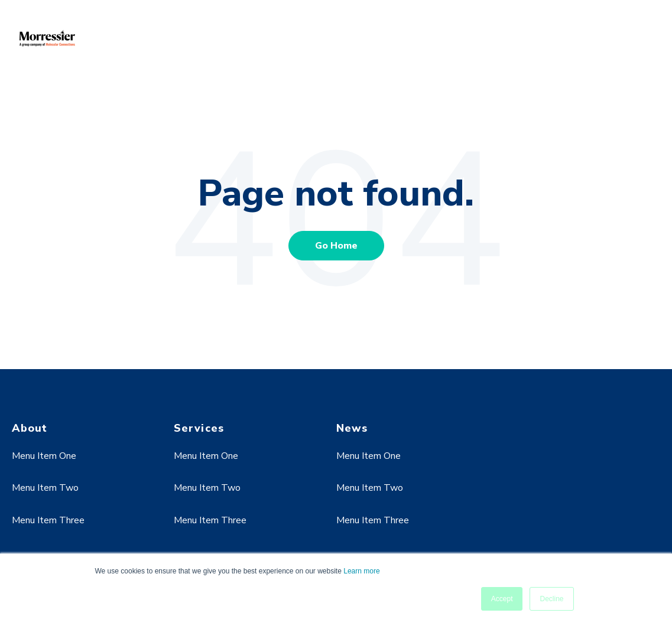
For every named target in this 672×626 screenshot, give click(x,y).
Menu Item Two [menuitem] (45, 488)
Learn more (361, 571)
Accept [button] (502, 599)
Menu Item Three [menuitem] (48, 520)
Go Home (336, 246)
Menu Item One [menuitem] (44, 456)
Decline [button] (551, 599)
